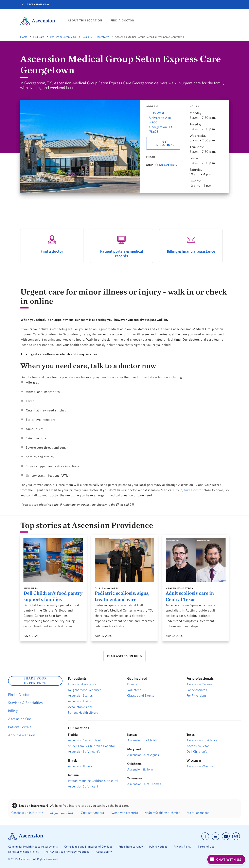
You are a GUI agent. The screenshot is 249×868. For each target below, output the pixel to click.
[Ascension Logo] (26, 839)
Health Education (180, 588)
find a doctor (194, 490)
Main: (150, 165)
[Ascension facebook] (205, 836)
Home (24, 37)
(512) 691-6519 (166, 165)
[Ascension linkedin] (216, 836)
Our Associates (107, 588)
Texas (85, 37)
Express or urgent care (63, 37)
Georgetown (102, 37)
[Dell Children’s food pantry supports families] (53, 560)
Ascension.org (38, 4)
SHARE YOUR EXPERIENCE (35, 681)
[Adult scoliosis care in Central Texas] (196, 560)
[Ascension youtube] (226, 836)
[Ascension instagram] (236, 836)
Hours (194, 106)
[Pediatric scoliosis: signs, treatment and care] (125, 560)
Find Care (39, 37)
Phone (151, 157)
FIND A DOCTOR (122, 21)
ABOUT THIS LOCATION (85, 21)
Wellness (31, 588)
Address (152, 106)
